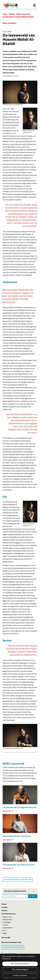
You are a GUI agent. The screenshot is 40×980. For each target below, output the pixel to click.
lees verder (7, 811)
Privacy (4, 904)
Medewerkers (7, 920)
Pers (4, 931)
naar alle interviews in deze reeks (18, 879)
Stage (5, 933)
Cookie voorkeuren (20, 976)
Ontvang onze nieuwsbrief (13, 947)
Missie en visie (7, 917)
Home (5, 14)
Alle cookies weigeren (20, 970)
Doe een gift (6, 938)
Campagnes (7, 922)
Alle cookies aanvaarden (20, 964)
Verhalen (12, 14)
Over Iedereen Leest (9, 914)
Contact (6, 925)
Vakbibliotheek (8, 928)
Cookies (5, 907)
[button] (30, 119)
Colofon (4, 911)
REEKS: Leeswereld (23, 14)
